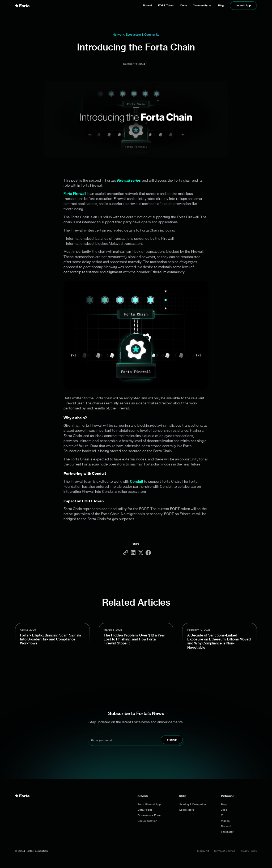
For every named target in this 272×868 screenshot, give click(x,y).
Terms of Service (224, 851)
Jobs (224, 810)
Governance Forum (150, 815)
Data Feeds (145, 810)
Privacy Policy (248, 851)
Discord (226, 826)
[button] (202, 6)
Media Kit (203, 851)
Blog (224, 804)
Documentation (147, 821)
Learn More (187, 810)
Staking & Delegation (193, 804)
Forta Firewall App (149, 804)
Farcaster (227, 832)
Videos (225, 821)
